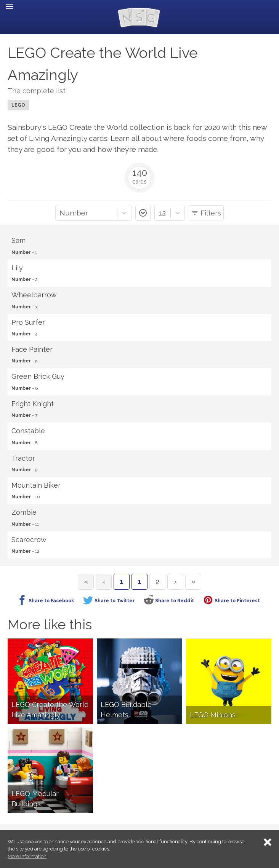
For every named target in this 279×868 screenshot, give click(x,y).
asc (143, 213)
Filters (211, 213)
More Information (27, 856)
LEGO (18, 105)
